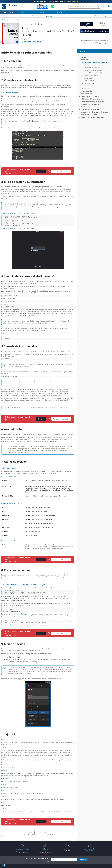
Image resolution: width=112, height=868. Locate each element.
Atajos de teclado (89, 81)
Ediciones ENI (12, 7)
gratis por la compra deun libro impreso (23, 858)
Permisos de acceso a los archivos (92, 102)
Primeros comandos (90, 83)
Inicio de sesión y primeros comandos (94, 62)
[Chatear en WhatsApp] (52, 7)
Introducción (28, 842)
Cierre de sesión (89, 86)
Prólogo (83, 57)
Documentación (48, 842)
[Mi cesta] (104, 7)
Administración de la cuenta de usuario (94, 112)
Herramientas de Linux (89, 115)
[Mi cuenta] (109, 7)
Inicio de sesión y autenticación (93, 70)
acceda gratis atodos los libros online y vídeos (45, 858)
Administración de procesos (90, 104)
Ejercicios (87, 89)
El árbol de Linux (86, 94)
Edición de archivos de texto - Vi (92, 99)
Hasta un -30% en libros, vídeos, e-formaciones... (56, 1)
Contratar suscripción (61, 171)
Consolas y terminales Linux (92, 68)
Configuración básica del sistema (92, 117)
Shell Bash (84, 107)
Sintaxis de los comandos (91, 75)
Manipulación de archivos (90, 96)
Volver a (32, 41)
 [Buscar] (98, 7)
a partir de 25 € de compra (67, 858)
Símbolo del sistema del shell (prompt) (95, 73)
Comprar (41, 171)
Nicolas (27, 35)
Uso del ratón (88, 78)
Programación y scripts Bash (91, 109)
